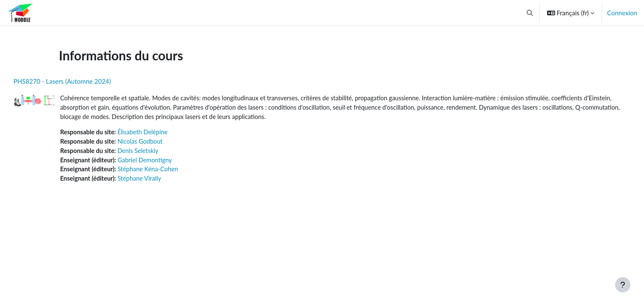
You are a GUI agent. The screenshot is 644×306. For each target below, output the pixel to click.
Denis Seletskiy (160, 153)
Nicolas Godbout (162, 143)
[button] (530, 13)
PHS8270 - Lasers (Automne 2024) (81, 81)
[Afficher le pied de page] (623, 285)
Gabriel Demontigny (167, 162)
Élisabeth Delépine (165, 133)
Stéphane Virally (161, 181)
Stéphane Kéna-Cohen (170, 172)
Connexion (622, 13)
